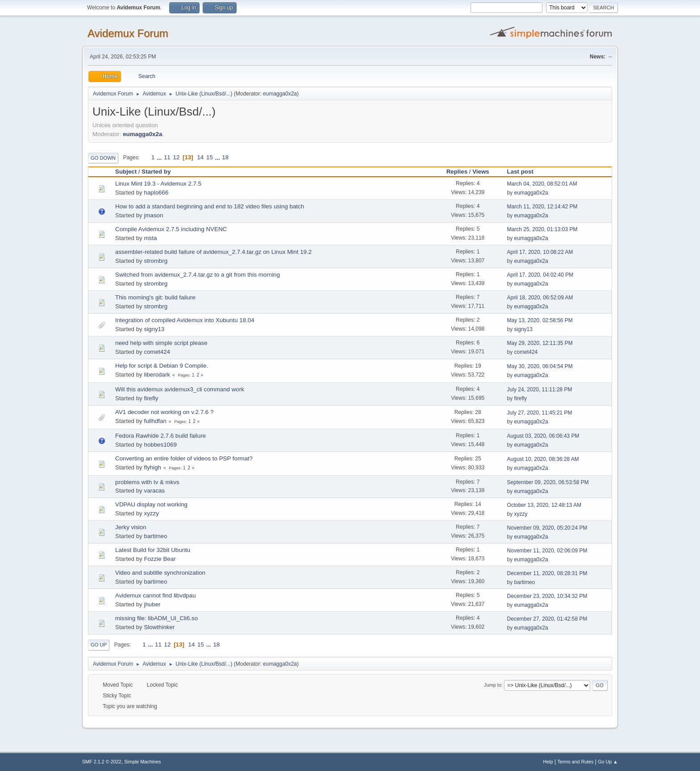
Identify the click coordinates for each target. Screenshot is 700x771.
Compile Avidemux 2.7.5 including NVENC (171, 229)
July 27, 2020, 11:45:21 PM (540, 413)
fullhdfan (155, 421)
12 (176, 157)
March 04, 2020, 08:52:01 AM (542, 184)
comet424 (157, 352)
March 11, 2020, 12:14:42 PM (542, 207)
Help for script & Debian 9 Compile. (162, 366)
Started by (156, 172)
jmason (153, 215)
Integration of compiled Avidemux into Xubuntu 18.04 (185, 320)
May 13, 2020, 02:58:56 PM (540, 320)
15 (210, 157)
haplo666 (156, 193)
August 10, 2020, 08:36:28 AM (543, 459)
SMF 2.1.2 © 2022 (102, 762)
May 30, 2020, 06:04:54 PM (540, 366)
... (160, 157)
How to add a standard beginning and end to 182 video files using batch (210, 206)
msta (150, 238)
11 (167, 157)
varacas (154, 491)
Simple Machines (142, 762)
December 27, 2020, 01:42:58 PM (547, 619)
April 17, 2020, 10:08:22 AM (540, 252)
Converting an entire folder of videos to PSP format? (184, 458)
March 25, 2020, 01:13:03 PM (542, 229)
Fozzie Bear (160, 559)
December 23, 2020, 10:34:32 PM (547, 596)
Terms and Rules (576, 762)
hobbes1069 (160, 445)
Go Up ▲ (608, 762)
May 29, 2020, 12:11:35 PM (540, 343)
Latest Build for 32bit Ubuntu (153, 550)
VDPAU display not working (151, 504)
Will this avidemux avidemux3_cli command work (180, 389)
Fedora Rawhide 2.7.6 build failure (160, 436)
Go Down (103, 158)
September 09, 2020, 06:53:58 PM (548, 482)
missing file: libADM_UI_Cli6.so (156, 618)
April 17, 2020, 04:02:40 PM (540, 275)
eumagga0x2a (280, 94)
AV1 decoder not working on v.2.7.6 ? (164, 412)
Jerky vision (131, 527)
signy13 (154, 329)
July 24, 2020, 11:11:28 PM (540, 390)
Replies (457, 172)
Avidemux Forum (128, 33)
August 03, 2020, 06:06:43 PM (543, 436)
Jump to (492, 685)
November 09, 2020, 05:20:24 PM (547, 528)
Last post (524, 172)
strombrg (156, 261)
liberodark (157, 375)
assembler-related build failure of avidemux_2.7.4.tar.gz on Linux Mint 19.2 (213, 252)
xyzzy (151, 513)
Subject (126, 172)
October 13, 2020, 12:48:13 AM (544, 505)
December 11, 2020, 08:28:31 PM (547, 573)
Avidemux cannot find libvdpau (156, 595)
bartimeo (155, 536)
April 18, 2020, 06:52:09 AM (540, 298)
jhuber (152, 604)
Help (548, 762)
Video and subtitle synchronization (160, 573)
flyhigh (152, 467)
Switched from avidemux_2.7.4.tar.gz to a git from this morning (198, 275)
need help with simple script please (161, 343)
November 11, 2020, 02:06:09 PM (547, 551)
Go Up (99, 645)
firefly (151, 398)
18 (225, 157)
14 (200, 157)
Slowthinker (159, 627)
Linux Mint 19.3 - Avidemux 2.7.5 (158, 184)
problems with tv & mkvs (147, 482)
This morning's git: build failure (155, 297)
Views (481, 172)
